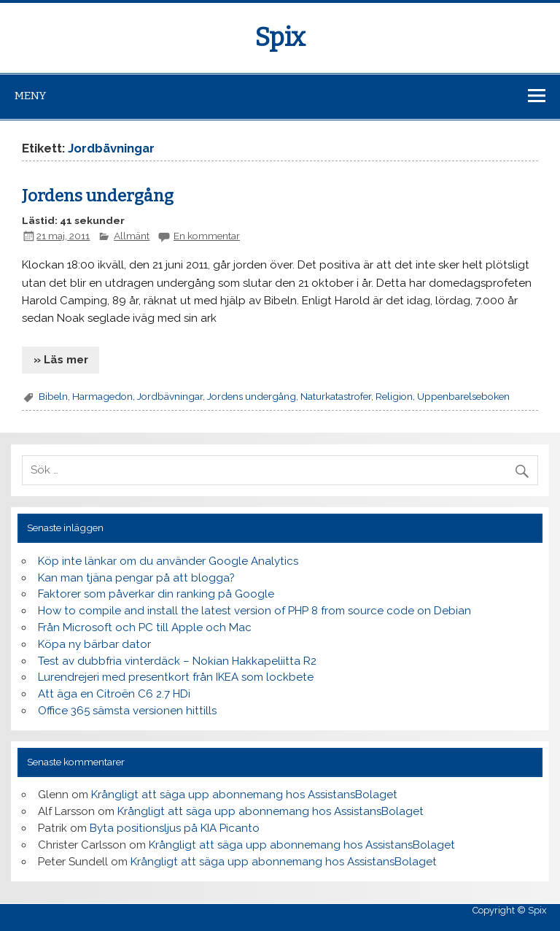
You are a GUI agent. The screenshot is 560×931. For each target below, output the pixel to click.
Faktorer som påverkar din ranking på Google (156, 594)
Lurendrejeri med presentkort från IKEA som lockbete (176, 677)
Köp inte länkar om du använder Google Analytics (168, 561)
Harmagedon (102, 396)
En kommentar (207, 236)
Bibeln (53, 396)
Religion (394, 396)
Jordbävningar (170, 396)
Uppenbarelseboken (463, 396)
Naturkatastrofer (336, 396)
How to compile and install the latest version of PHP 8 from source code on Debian (254, 611)
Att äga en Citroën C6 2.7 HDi (114, 694)
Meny (30, 96)
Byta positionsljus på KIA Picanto (175, 828)
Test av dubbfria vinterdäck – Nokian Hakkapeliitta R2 (177, 661)
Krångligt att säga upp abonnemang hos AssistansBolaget (244, 795)
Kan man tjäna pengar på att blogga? (136, 578)
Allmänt (132, 236)
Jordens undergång (98, 196)
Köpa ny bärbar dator (94, 644)
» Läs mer (61, 360)
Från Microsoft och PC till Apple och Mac (145, 627)
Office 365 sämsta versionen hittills (127, 711)
